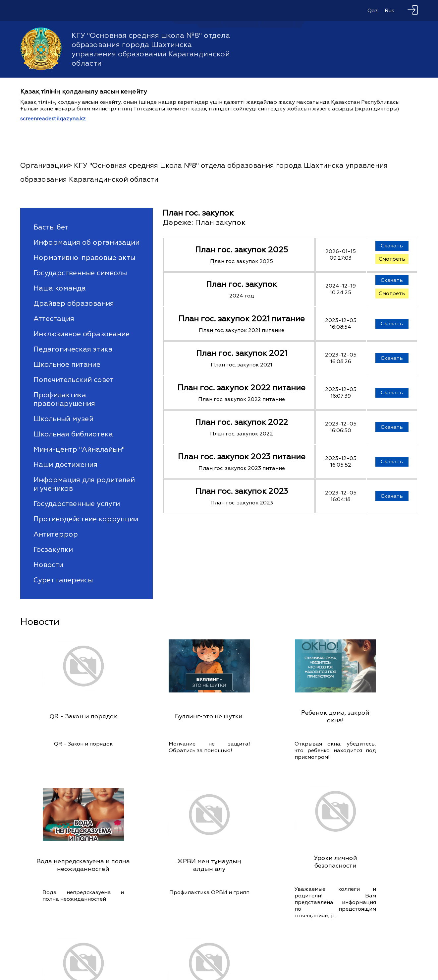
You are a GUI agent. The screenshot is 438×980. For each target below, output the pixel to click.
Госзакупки (53, 550)
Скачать (392, 246)
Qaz (373, 11)
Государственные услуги (77, 504)
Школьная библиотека (73, 434)
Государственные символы (80, 273)
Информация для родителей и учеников (84, 484)
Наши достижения (65, 465)
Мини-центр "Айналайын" (79, 449)
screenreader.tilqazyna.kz (53, 119)
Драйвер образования (74, 303)
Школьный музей (63, 419)
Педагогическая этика (73, 349)
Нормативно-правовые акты (84, 258)
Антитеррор (56, 534)
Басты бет (51, 227)
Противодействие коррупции (86, 519)
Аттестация (54, 319)
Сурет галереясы (63, 580)
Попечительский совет (74, 380)
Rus (389, 11)
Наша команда (60, 288)
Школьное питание (67, 364)
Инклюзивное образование (82, 334)
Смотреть (392, 259)
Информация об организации (86, 242)
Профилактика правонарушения (64, 399)
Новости (48, 565)
